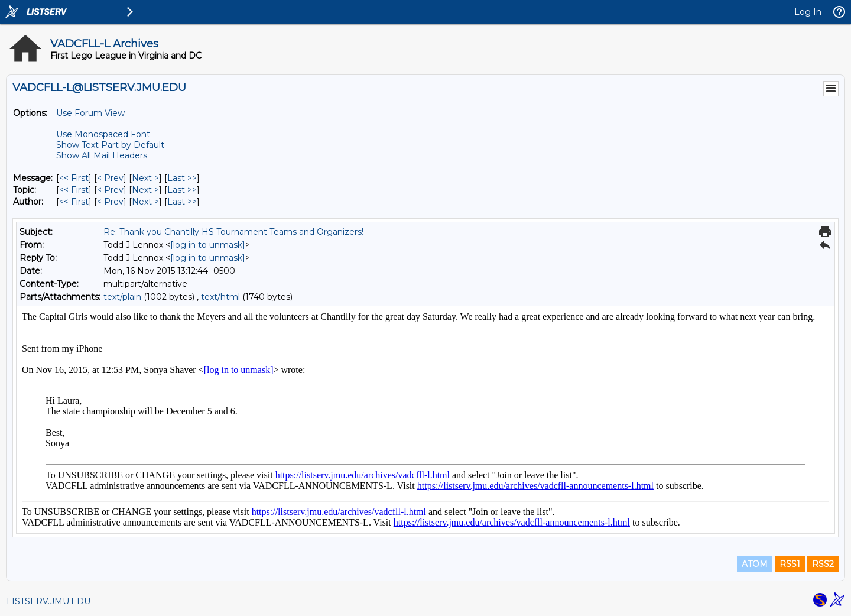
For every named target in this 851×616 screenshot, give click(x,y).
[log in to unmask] (208, 245)
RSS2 (823, 564)
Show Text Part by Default (110, 145)
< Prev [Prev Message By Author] (110, 202)
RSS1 (790, 564)
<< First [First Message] (74, 178)
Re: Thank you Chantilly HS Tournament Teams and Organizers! (233, 232)
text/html (220, 297)
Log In (808, 12)
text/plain (122, 297)
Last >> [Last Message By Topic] (182, 190)
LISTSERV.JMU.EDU (48, 601)
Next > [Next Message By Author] (145, 202)
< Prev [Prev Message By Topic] (110, 190)
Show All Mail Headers (102, 155)
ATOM (755, 564)
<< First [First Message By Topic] (74, 190)
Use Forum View (90, 113)
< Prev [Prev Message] (110, 178)
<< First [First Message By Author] (74, 202)
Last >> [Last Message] (182, 178)
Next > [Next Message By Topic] (145, 190)
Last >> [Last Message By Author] (182, 202)
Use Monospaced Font (103, 134)
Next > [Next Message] (145, 178)
